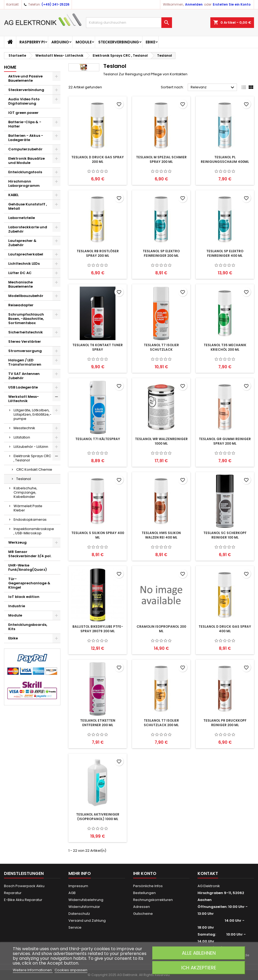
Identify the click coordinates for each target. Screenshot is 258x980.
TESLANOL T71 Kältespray (98, 439)
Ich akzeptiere (199, 968)
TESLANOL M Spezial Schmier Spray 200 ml (161, 159)
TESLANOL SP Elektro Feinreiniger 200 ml (161, 253)
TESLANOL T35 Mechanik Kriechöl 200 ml (225, 347)
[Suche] (129, 23)
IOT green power (23, 113)
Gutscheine (143, 914)
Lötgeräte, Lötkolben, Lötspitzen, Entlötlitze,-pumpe (32, 414)
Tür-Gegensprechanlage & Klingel (29, 583)
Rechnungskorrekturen (153, 900)
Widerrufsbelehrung (86, 900)
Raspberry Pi (32, 42)
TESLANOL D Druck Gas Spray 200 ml (98, 159)
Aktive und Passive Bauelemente (25, 78)
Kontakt (13, 4)
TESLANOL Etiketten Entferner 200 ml (98, 723)
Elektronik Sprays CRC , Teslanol (32, 458)
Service (75, 927)
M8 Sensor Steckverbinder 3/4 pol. (30, 554)
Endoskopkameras (30, 520)
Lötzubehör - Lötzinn (31, 447)
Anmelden (194, 4)
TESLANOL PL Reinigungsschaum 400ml (225, 159)
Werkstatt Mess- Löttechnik (24, 399)
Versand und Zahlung (87, 921)
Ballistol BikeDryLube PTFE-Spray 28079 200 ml (98, 629)
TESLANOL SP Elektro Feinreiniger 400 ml (225, 253)
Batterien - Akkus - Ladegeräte (26, 138)
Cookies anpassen (71, 970)
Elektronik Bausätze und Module (26, 161)
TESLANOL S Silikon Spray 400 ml (98, 535)
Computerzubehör (25, 149)
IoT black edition (24, 597)
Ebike (150, 42)
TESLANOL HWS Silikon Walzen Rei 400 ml (161, 535)
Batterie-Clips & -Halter (25, 124)
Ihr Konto (145, 873)
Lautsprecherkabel (26, 254)
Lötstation (22, 437)
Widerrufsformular (84, 907)
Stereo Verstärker (25, 342)
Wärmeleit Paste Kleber (28, 508)
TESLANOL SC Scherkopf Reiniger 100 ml (225, 535)
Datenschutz (79, 914)
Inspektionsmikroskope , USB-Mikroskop (34, 531)
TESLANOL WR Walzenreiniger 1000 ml (161, 441)
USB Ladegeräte (23, 387)
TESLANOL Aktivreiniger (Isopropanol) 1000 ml (98, 817)
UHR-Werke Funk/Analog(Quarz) (28, 567)
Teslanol (24, 479)
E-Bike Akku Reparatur (23, 900)
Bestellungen (144, 893)
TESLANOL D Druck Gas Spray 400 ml (225, 629)
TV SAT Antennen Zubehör (24, 376)
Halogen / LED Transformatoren (25, 362)
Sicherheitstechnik (26, 332)
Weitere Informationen (33, 970)
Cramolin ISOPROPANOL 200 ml (161, 629)
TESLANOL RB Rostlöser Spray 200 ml (98, 253)
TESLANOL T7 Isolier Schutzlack (161, 347)
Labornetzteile (22, 218)
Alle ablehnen (199, 953)
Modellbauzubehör (26, 296)
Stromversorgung (25, 351)
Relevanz (213, 88)
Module (84, 42)
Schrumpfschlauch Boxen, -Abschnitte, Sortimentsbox (26, 319)
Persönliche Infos (148, 886)
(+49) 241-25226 (56, 4)
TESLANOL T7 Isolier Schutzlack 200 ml (161, 723)
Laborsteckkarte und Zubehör (28, 229)
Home (10, 67)
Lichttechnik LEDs (24, 264)
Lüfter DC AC (20, 273)
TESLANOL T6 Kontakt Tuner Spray (98, 347)
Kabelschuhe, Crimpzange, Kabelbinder (25, 492)
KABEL (13, 195)
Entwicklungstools (25, 172)
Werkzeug (17, 542)
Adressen (142, 907)
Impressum (78, 886)
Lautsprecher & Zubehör (22, 243)
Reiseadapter (21, 305)
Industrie (17, 606)
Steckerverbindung (119, 42)
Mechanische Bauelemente (21, 284)
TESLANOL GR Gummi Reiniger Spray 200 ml (225, 441)
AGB (72, 893)
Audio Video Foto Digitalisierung (24, 101)
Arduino (60, 42)
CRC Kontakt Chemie (34, 470)
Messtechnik (24, 428)
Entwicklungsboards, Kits (28, 627)
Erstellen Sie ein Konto (232, 4)
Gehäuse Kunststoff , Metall (28, 206)
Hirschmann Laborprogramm (24, 183)
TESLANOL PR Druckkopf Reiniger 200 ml (225, 723)
